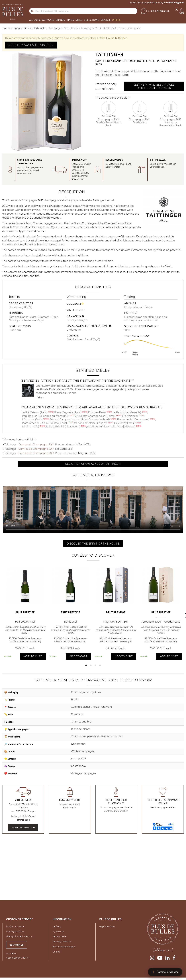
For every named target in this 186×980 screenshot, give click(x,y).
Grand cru (77, 714)
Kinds (70, 20)
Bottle (75, 700)
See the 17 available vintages (31, 45)
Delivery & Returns (62, 941)
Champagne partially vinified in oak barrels (97, 736)
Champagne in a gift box (86, 692)
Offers (116, 20)
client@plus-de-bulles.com (20, 936)
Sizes (79, 20)
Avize (96, 707)
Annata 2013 (78, 759)
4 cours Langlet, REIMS (17, 958)
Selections (92, 20)
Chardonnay (79, 766)
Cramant (107, 707)
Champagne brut (82, 722)
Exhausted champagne (64, 946)
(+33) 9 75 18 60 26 (15, 926)
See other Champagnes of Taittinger (93, 464)
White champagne (83, 751)
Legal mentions (107, 926)
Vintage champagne (84, 773)
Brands (60, 20)
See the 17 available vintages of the (154, 86)
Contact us (16, 945)
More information (23, 827)
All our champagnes (42, 20)
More (126, 75)
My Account (58, 931)
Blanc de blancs (81, 729)
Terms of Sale (59, 936)
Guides (56, 952)
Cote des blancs (81, 707)
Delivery (57, 926)
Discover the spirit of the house (93, 544)
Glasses (106, 20)
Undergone (78, 744)
